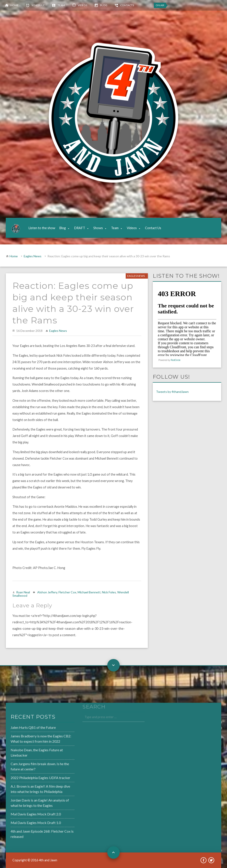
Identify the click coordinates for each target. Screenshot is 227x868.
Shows (98, 228)
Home (15, 5)
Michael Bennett (89, 592)
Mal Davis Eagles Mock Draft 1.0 (24, 821)
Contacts (127, 5)
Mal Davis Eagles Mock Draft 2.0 (24, 813)
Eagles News (33, 256)
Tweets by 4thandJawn (172, 392)
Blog (104, 5)
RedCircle (176, 360)
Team (61, 5)
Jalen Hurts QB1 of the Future (22, 729)
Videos (82, 5)
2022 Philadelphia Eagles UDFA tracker (29, 777)
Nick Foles (109, 592)
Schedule (38, 5)
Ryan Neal (23, 592)
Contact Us (153, 228)
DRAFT (80, 228)
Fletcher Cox (67, 592)
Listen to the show (42, 228)
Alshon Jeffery (47, 592)
